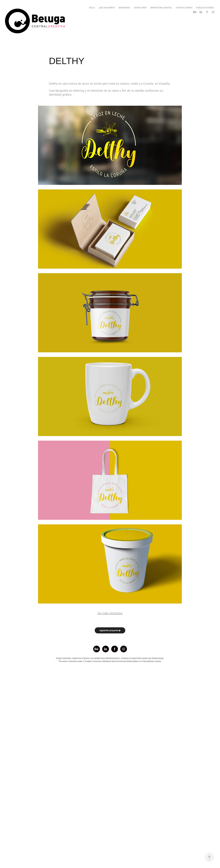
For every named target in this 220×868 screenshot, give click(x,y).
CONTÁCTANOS (184, 8)
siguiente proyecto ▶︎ (110, 630)
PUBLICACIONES (205, 8)
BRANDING (124, 8)
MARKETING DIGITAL (161, 8)
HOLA (92, 8)
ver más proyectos (110, 613)
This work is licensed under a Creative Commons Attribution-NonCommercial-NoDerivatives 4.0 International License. (110, 661)
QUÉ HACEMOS (107, 8)
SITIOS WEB (140, 8)
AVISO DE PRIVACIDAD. (153, 658)
